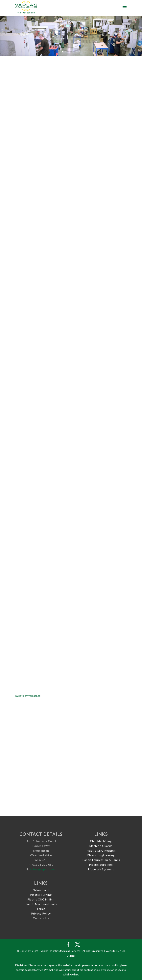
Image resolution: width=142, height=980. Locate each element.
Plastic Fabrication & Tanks (101, 860)
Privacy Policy (41, 913)
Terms (41, 909)
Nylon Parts (41, 890)
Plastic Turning (41, 895)
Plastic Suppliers (101, 865)
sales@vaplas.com (43, 869)
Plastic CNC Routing (101, 851)
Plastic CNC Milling (41, 899)
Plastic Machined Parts (41, 904)
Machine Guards (101, 846)
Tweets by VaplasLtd (27, 696)
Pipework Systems (101, 869)
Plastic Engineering (101, 855)
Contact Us (41, 918)
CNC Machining (101, 841)
